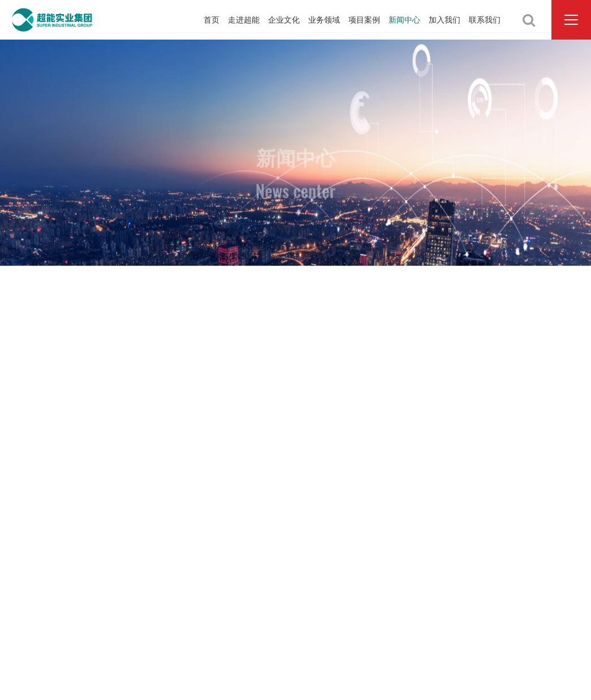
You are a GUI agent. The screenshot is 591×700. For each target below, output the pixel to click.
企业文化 (284, 20)
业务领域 (324, 20)
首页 (212, 20)
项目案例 (364, 20)
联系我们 (485, 20)
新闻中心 (404, 20)
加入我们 (445, 20)
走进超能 (244, 20)
